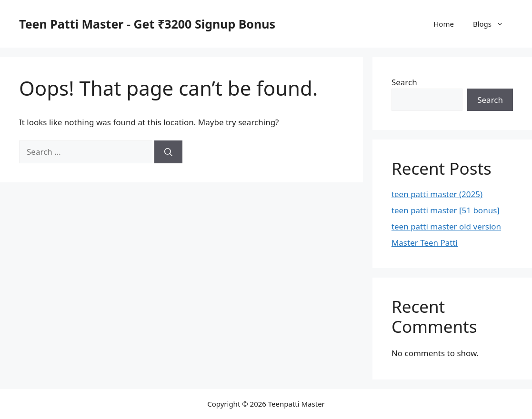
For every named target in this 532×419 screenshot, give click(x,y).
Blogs (493, 24)
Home (444, 24)
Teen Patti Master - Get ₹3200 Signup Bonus (147, 24)
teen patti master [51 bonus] (446, 210)
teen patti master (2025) (437, 194)
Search (404, 82)
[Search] (168, 152)
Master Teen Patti (425, 243)
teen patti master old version (446, 226)
